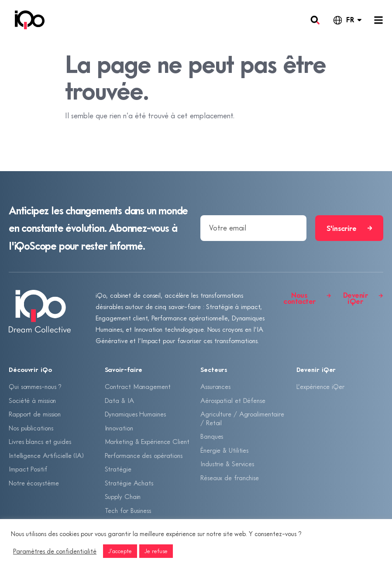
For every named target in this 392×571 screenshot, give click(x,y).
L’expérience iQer (320, 386)
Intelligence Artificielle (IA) (46, 455)
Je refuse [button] (156, 551)
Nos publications (31, 428)
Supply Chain (123, 496)
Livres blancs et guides (40, 441)
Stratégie (118, 469)
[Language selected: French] (347, 20)
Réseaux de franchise (230, 478)
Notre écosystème (34, 483)
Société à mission (32, 400)
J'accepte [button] (120, 551)
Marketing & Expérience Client (147, 441)
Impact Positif (28, 469)
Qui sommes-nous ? (35, 386)
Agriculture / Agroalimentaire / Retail (242, 418)
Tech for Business (128, 510)
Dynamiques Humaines (135, 414)
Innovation (119, 428)
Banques (212, 436)
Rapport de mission (35, 414)
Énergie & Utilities (224, 450)
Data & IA (119, 400)
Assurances (215, 386)
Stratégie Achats (129, 483)
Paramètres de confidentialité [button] (55, 551)
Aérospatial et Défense (233, 400)
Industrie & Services (227, 464)
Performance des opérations (144, 455)
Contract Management (138, 386)
